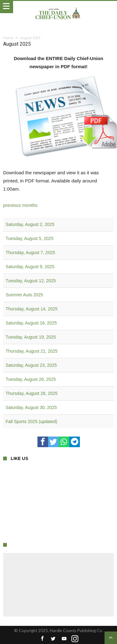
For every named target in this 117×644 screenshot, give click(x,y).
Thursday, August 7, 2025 (30, 253)
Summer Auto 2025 (24, 295)
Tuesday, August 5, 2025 (29, 238)
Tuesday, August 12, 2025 (31, 281)
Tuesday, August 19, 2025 (31, 337)
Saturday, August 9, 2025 (30, 267)
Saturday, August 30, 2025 (31, 407)
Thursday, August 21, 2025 (32, 351)
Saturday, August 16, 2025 (31, 323)
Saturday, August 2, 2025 (30, 224)
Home (8, 38)
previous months (20, 205)
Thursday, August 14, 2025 (32, 309)
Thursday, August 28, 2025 (32, 393)
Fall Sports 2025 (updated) (32, 422)
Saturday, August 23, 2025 (31, 365)
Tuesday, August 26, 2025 (31, 379)
